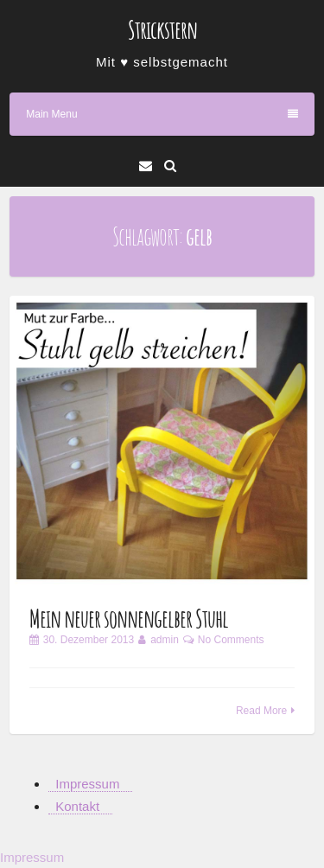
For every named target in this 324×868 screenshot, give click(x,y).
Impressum (87, 784)
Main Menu (162, 114)
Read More (261, 711)
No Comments (231, 640)
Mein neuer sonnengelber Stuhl (129, 619)
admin (165, 640)
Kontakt (77, 806)
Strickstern (162, 30)
